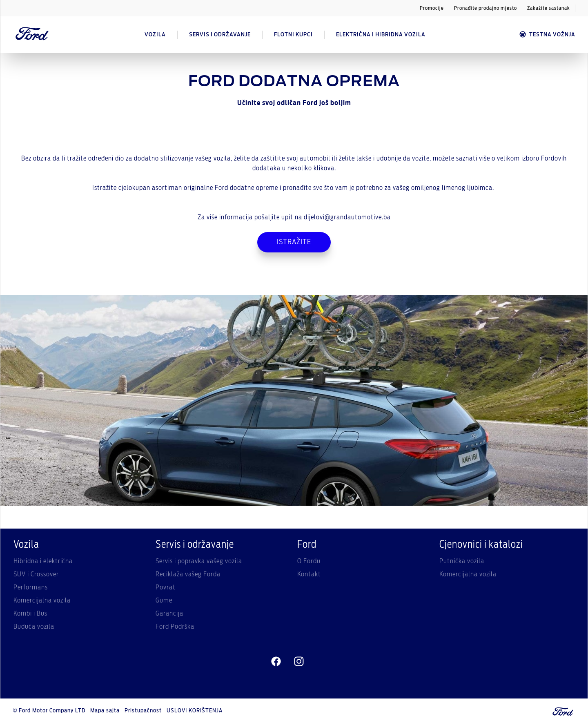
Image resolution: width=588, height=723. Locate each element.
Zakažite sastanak (549, 8)
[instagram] (299, 662)
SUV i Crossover (36, 574)
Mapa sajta (105, 711)
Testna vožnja (547, 35)
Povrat (166, 587)
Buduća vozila (34, 627)
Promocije (432, 8)
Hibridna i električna (43, 561)
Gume (164, 600)
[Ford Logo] (32, 35)
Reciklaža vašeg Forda (188, 574)
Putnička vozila (462, 561)
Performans (31, 587)
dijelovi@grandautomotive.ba (347, 217)
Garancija (169, 614)
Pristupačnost (143, 711)
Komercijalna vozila (42, 600)
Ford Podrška (175, 627)
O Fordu (309, 561)
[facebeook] (276, 662)
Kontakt (309, 574)
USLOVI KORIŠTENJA (195, 711)
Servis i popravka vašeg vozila (199, 561)
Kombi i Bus (30, 614)
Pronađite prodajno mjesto (486, 8)
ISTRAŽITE (294, 242)
